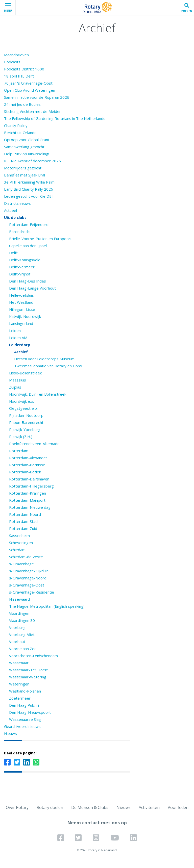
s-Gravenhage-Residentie (32, 592)
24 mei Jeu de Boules (22, 104)
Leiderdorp (20, 345)
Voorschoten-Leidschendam (33, 656)
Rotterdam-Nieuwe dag (30, 507)
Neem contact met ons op (97, 823)
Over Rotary (17, 807)
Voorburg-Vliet (22, 634)
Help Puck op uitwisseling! (27, 154)
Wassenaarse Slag (25, 719)
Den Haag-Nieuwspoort (30, 712)
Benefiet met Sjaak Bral (25, 175)
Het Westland (21, 302)
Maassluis (18, 380)
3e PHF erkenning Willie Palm (29, 182)
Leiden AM (18, 338)
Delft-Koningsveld (25, 260)
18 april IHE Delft (19, 76)
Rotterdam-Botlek (25, 472)
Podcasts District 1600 (24, 69)
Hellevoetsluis (21, 295)
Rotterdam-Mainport (27, 500)
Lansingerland (21, 323)
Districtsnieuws (17, 203)
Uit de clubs (15, 217)
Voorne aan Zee (23, 649)
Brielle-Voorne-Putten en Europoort (40, 239)
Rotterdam (19, 451)
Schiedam (17, 550)
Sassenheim (19, 535)
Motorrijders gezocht (23, 168)
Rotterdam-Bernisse (27, 465)
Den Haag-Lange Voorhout (32, 288)
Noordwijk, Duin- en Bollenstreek (38, 394)
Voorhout (17, 642)
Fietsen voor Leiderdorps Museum (44, 359)
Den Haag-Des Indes (28, 281)
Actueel (10, 210)
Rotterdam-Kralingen (28, 493)
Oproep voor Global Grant (27, 140)
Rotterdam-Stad (23, 521)
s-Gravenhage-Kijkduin (29, 571)
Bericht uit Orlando (20, 133)
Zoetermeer (20, 698)
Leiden (15, 330)
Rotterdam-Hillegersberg (31, 486)
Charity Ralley (16, 125)
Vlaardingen (19, 613)
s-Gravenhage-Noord (28, 578)
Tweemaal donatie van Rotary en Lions (48, 366)
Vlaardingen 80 (22, 620)
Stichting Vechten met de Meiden (33, 111)
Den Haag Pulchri (24, 705)
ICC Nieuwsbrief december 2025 (32, 161)
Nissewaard (19, 599)
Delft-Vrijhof (20, 274)
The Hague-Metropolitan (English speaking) (47, 606)
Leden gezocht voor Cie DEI (28, 196)
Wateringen (19, 684)
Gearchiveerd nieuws (22, 726)
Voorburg (17, 627)
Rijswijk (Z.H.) (21, 437)
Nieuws (10, 733)
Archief (21, 352)
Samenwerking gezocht (24, 147)
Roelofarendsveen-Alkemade (34, 444)
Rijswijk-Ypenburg (25, 429)
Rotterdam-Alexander (28, 458)
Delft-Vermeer (22, 267)
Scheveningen (21, 543)
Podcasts (12, 62)
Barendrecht (20, 232)
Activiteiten (149, 807)
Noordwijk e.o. (21, 401)
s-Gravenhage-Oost (27, 585)
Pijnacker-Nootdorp (26, 415)
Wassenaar (19, 663)
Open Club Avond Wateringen (30, 90)
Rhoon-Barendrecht (26, 422)
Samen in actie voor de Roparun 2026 (37, 97)
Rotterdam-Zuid (23, 528)
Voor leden (178, 807)
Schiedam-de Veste (26, 557)
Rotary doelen (50, 807)
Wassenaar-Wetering (28, 677)
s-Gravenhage (21, 564)
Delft (13, 253)
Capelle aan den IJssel (28, 246)
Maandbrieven (16, 55)
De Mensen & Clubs (90, 807)
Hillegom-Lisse (22, 309)
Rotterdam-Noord (25, 514)
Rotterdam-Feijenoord (29, 224)
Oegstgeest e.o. (23, 408)
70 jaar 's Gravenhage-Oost (28, 83)
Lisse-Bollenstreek (25, 373)
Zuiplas (15, 387)
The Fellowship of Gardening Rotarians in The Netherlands (55, 118)
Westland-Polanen (25, 691)
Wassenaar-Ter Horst (28, 670)
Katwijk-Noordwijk (25, 316)
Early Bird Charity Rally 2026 (29, 189)
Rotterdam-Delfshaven (29, 479)
